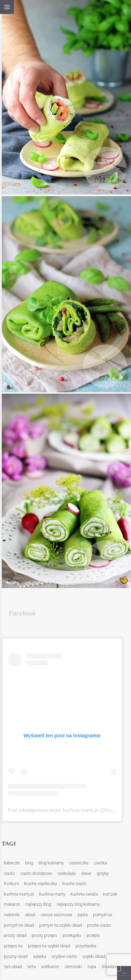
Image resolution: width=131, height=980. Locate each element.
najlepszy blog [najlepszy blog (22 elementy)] (38, 904)
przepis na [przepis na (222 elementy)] (13, 946)
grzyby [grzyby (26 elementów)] (103, 874)
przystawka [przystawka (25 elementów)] (86, 946)
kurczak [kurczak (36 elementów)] (110, 894)
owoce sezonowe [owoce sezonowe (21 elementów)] (56, 915)
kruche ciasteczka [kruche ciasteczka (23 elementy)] (40, 884)
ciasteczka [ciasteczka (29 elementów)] (79, 863)
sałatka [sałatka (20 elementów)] (39, 957)
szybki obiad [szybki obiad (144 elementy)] (94, 957)
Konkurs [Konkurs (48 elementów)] (11, 884)
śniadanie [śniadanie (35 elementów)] (110, 967)
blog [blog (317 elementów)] (30, 863)
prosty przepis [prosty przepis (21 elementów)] (45, 936)
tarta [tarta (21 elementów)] (32, 967)
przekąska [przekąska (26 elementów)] (72, 936)
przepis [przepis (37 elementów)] (93, 936)
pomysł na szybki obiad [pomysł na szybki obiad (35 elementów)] (61, 925)
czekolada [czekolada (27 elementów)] (67, 874)
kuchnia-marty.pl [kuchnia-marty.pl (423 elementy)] (19, 894)
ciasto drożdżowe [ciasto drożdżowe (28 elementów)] (36, 874)
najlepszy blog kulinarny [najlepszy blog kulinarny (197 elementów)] (78, 904)
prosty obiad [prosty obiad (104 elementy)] (15, 936)
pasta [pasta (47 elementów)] (83, 915)
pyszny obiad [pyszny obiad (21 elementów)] (16, 957)
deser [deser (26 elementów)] (86, 874)
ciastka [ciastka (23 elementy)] (100, 863)
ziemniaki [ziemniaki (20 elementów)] (73, 967)
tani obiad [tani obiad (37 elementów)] (13, 967)
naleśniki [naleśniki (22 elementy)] (12, 915)
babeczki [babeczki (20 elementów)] (12, 863)
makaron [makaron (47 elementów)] (12, 904)
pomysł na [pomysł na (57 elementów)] (103, 915)
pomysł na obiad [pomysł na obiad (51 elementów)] (19, 925)
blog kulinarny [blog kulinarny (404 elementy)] (51, 863)
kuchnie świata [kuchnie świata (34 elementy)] (84, 894)
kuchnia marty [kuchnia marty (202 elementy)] (52, 894)
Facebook (22, 613)
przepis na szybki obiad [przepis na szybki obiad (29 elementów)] (49, 946)
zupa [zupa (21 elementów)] (92, 967)
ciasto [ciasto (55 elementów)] (9, 874)
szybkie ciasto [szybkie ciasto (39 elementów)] (64, 957)
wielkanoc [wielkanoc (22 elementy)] (50, 967)
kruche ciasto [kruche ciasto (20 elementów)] (74, 884)
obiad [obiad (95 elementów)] (30, 915)
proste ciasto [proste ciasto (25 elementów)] (99, 925)
